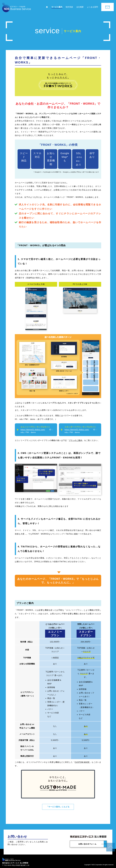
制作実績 (69, 7)
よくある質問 (92, 7)
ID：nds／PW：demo (37, 430)
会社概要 (80, 7)
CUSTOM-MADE (82, 762)
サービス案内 (57, 7)
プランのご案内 (76, 440)
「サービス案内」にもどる (58, 806)
